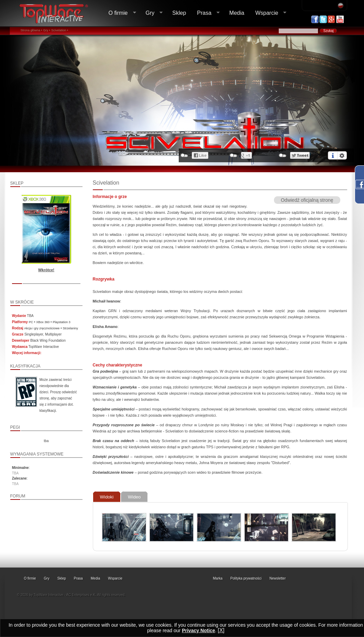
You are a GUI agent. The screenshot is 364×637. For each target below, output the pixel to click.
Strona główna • (31, 30)
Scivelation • (60, 30)
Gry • (47, 30)
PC (31, 322)
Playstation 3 (62, 322)
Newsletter (278, 578)
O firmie (120, 13)
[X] (221, 630)
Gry (152, 13)
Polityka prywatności (246, 578)
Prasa (206, 13)
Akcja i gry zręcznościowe (42, 328)
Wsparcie (268, 13)
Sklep (179, 13)
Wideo (134, 497)
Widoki (107, 497)
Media (237, 13)
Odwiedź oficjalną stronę (307, 200)
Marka (218, 578)
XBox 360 (43, 322)
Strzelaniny (70, 328)
